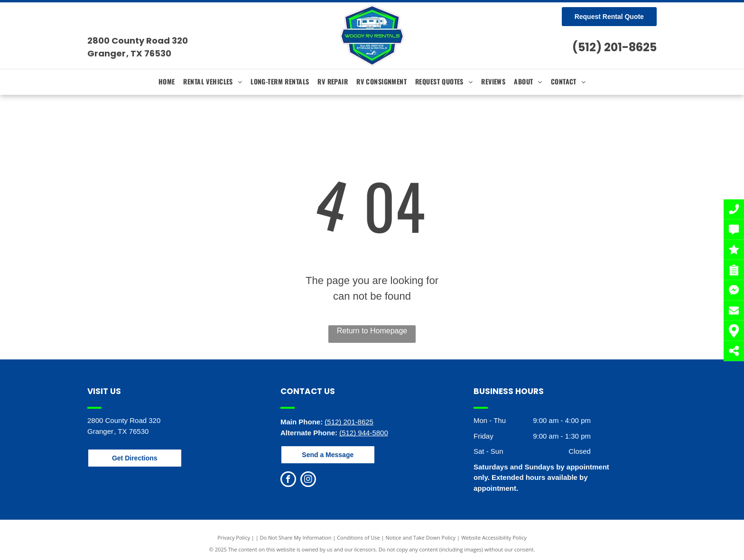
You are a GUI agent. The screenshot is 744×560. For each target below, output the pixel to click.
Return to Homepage (372, 331)
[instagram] (308, 480)
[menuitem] (167, 81)
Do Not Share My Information (296, 537)
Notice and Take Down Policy (421, 537)
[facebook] (288, 480)
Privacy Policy (234, 537)
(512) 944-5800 (364, 433)
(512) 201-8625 (614, 47)
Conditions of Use (358, 537)
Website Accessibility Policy (494, 537)
